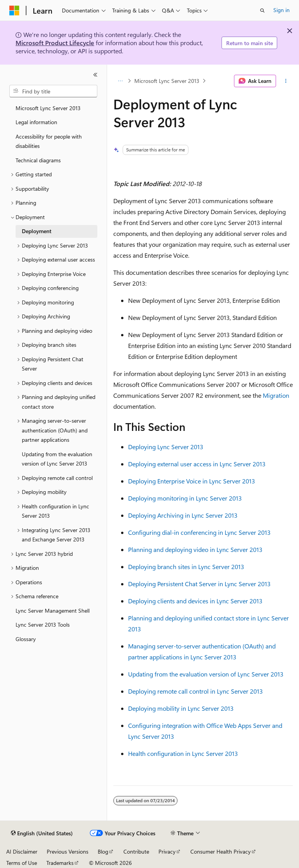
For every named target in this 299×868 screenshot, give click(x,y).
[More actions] (286, 81)
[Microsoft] (14, 11)
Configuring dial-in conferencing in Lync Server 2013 (199, 532)
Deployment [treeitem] (37, 231)
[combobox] (53, 91)
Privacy (167, 851)
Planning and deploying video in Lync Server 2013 (195, 549)
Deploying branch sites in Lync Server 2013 (186, 567)
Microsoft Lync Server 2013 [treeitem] (48, 108)
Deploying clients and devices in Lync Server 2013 (195, 601)
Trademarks (60, 863)
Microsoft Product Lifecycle (55, 43)
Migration (276, 395)
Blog (103, 851)
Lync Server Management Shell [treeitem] (53, 611)
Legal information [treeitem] (36, 122)
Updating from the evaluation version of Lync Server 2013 (206, 674)
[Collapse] (95, 75)
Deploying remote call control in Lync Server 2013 (195, 691)
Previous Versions (68, 851)
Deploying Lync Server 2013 (166, 447)
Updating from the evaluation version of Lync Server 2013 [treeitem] (57, 459)
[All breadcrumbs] (120, 81)
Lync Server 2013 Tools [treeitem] (43, 625)
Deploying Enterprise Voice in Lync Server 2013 (192, 481)
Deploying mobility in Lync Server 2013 (181, 708)
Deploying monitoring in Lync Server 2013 (185, 498)
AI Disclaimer (22, 851)
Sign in (281, 10)
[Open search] (262, 11)
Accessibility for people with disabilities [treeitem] (49, 141)
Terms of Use (22, 863)
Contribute (136, 851)
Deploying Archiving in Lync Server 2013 (183, 515)
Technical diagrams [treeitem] (38, 160)
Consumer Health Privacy (221, 851)
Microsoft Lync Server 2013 (167, 81)
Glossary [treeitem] (26, 639)
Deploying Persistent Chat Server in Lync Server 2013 (199, 584)
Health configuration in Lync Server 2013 (183, 753)
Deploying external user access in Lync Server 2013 (197, 464)
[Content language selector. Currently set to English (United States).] (42, 833)
